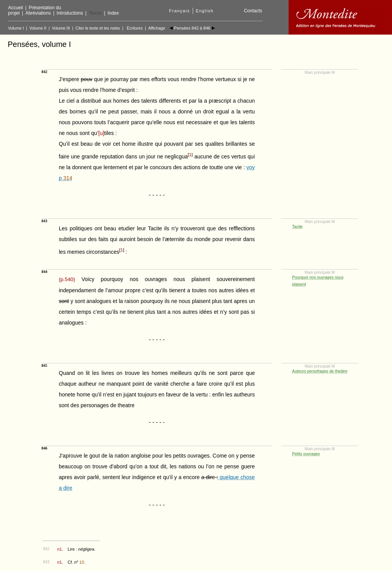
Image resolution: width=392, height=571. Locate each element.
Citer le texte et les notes (98, 28)
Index (113, 13)
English (205, 11)
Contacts (253, 11)
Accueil (16, 8)
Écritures (135, 28)
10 (81, 562)
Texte (95, 13)
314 (68, 178)
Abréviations (38, 13)
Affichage (157, 28)
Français (179, 11)
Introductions (70, 13)
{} (67, 279)
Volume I (16, 28)
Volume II (38, 28)
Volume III (61, 28)
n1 (60, 549)
